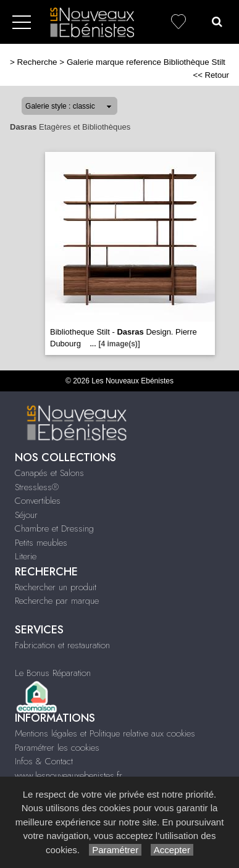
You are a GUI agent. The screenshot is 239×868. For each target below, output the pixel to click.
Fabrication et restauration (62, 645)
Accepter (172, 850)
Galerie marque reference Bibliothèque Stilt (146, 62)
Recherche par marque (57, 601)
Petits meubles (41, 543)
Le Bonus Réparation (53, 673)
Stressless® (37, 487)
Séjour (26, 515)
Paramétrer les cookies (57, 748)
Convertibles (38, 501)
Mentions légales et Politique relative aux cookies (105, 733)
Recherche (37, 62)
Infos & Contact (44, 761)
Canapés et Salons (49, 473)
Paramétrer (115, 850)
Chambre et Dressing (54, 528)
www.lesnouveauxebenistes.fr (69, 775)
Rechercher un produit (56, 587)
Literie (26, 556)
